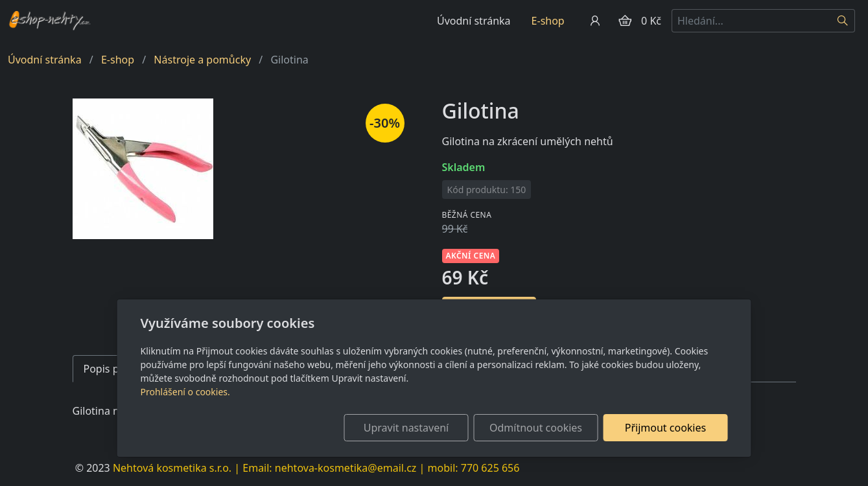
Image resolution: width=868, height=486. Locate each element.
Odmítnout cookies (536, 428)
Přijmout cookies (665, 428)
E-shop (548, 21)
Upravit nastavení (406, 428)
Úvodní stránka (474, 21)
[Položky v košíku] (625, 21)
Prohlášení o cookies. (185, 392)
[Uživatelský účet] (595, 21)
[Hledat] (843, 21)
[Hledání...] (751, 21)
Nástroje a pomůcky (202, 60)
